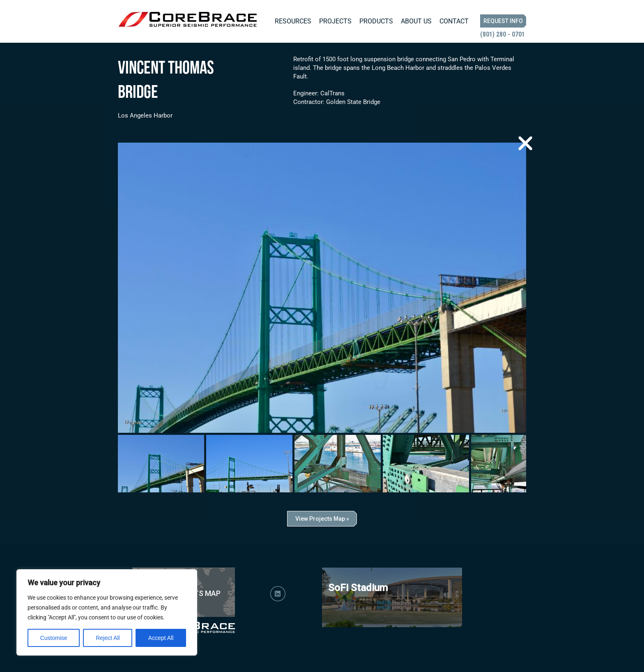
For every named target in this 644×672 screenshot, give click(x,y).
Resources (293, 21)
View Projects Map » (322, 519)
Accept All (161, 638)
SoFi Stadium (358, 588)
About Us (416, 21)
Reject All (108, 638)
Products (376, 21)
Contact (454, 21)
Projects (335, 21)
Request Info (503, 21)
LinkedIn (278, 594)
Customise (54, 638)
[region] (107, 612)
